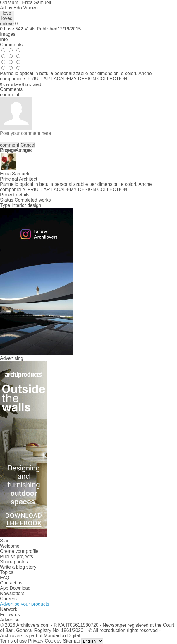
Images (8, 34)
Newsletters (12, 593)
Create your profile (19, 551)
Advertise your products (25, 604)
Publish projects (17, 557)
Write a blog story (18, 567)
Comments (11, 45)
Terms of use (13, 641)
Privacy (36, 641)
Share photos (14, 562)
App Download (15, 588)
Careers (8, 599)
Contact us (11, 583)
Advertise (10, 620)
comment (10, 145)
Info (4, 39)
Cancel (28, 145)
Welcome (10, 546)
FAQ (5, 578)
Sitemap (72, 641)
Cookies (53, 641)
